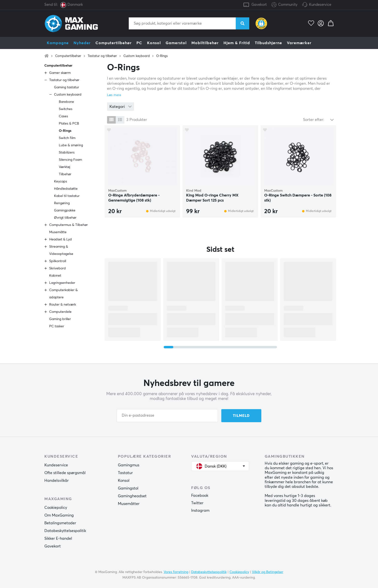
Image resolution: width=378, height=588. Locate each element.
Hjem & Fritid (237, 43)
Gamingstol (128, 488)
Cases (63, 116)
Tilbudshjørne (268, 43)
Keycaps (61, 182)
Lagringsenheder (62, 283)
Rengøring (62, 203)
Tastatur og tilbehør (102, 56)
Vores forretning (176, 572)
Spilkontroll (58, 261)
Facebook (200, 496)
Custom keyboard (137, 56)
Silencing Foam (70, 160)
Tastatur (125, 473)
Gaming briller (60, 319)
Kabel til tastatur (67, 196)
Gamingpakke (65, 210)
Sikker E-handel (58, 539)
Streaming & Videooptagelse (61, 250)
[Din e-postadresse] (167, 416)
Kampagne (58, 43)
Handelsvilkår (57, 481)
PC (139, 43)
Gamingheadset (132, 496)
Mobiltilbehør (205, 43)
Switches (66, 109)
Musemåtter (129, 504)
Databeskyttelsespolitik (65, 531)
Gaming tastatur (67, 87)
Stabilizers (67, 153)
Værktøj (64, 167)
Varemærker (299, 43)
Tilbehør (65, 174)
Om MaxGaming (59, 515)
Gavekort (259, 5)
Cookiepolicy (56, 508)
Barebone (66, 102)
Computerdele (60, 312)
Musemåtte (58, 232)
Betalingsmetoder (60, 523)
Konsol (154, 43)
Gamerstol (176, 43)
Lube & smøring (71, 145)
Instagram (200, 511)
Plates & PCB (69, 124)
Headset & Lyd (61, 239)
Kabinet (55, 276)
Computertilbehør (114, 43)
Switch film (67, 138)
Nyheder (82, 43)
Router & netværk (63, 305)
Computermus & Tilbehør (68, 225)
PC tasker (57, 326)
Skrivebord (57, 268)
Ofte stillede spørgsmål (65, 473)
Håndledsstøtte (66, 189)
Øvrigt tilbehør (65, 218)
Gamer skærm (60, 73)
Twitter (197, 503)
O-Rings (162, 56)
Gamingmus (129, 465)
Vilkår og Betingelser (268, 572)
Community (284, 5)
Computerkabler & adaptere (63, 294)
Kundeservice (320, 5)
